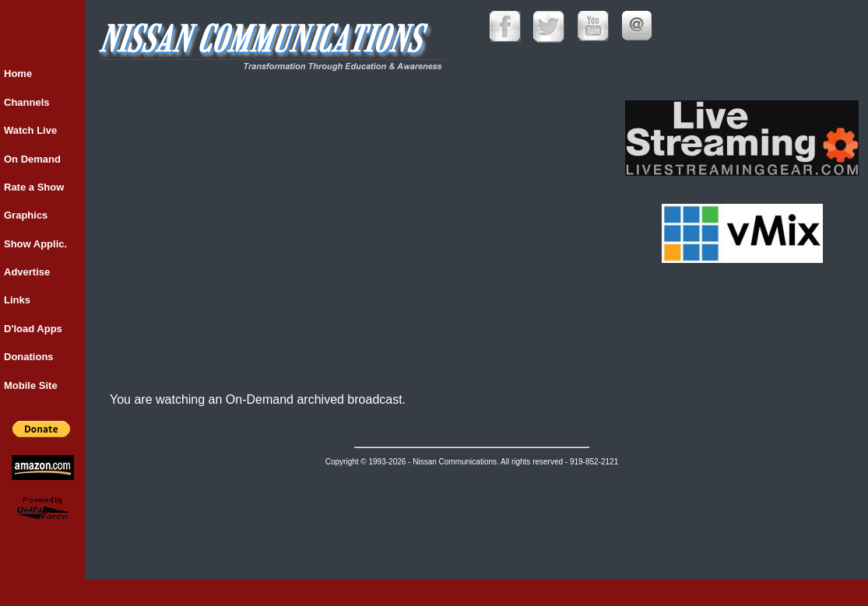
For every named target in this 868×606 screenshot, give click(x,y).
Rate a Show (34, 187)
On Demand (32, 159)
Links (17, 300)
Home (18, 74)
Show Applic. (35, 244)
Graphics (26, 215)
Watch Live (30, 130)
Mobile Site (31, 385)
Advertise (27, 272)
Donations (29, 357)
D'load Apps (33, 329)
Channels (27, 102)
